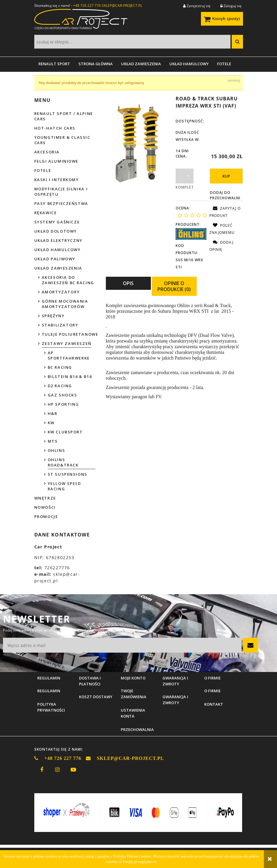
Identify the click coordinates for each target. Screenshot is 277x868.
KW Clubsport (65, 432)
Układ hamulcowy (58, 250)
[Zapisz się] (250, 645)
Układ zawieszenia (58, 268)
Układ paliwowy (55, 259)
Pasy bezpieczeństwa (61, 203)
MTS (53, 441)
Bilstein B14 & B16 (70, 377)
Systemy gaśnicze (57, 222)
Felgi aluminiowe (57, 161)
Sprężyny (53, 316)
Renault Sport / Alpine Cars (64, 116)
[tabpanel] (174, 351)
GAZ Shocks (62, 395)
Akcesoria (47, 152)
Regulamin (49, 691)
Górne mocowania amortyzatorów (65, 304)
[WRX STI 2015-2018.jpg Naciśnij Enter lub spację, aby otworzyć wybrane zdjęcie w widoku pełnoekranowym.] (139, 144)
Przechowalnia (137, 729)
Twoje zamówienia (134, 694)
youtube (73, 770)
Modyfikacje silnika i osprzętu (61, 192)
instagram (58, 770)
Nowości (45, 507)
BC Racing (60, 367)
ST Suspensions (68, 474)
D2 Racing (60, 386)
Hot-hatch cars (55, 128)
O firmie (212, 691)
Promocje (46, 517)
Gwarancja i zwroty (175, 700)
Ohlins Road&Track (63, 462)
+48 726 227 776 (87, 6)
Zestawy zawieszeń (67, 343)
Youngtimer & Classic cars (62, 140)
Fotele (43, 170)
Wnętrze (45, 498)
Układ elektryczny (58, 240)
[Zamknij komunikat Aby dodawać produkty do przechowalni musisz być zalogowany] (234, 80)
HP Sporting (64, 404)
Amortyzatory (61, 292)
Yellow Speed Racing (64, 486)
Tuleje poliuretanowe (70, 334)
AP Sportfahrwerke (69, 355)
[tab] (129, 286)
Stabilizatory (60, 325)
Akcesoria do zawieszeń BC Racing (68, 280)
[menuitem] (54, 64)
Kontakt (214, 704)
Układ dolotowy (56, 231)
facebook (42, 770)
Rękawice (46, 213)
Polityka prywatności (51, 707)
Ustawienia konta (133, 713)
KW (51, 423)
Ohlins (57, 450)
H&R (53, 413)
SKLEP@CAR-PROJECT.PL (122, 6)
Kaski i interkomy (57, 180)
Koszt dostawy (96, 697)
